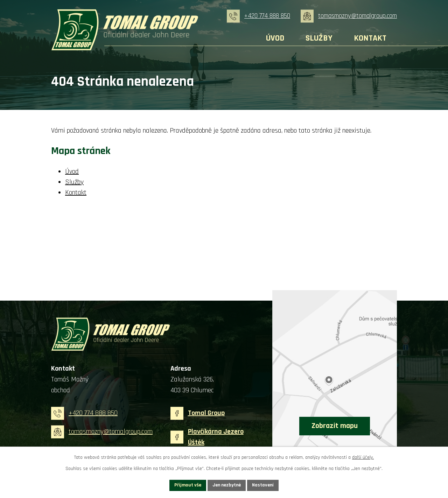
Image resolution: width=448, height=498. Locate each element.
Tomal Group (206, 413)
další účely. (363, 457)
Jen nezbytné (227, 485)
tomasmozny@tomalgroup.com (358, 16)
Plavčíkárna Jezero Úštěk (216, 437)
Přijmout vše (188, 485)
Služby (319, 38)
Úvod (275, 38)
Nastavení (263, 485)
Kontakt (370, 38)
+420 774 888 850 (267, 16)
